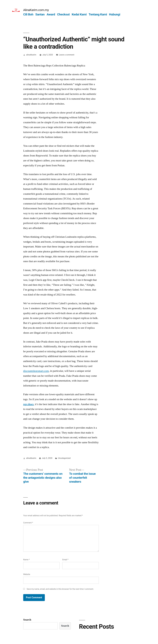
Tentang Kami (98, 14)
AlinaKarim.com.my (36, 10)
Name (26, 560)
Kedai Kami (79, 14)
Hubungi (115, 14)
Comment (28, 523)
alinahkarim (31, 55)
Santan (40, 14)
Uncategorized (64, 458)
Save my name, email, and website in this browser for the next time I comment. (60, 589)
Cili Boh (28, 14)
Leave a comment (67, 55)
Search (27, 620)
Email (65, 560)
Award (51, 14)
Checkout (63, 14)
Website (27, 574)
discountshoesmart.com (36, 371)
